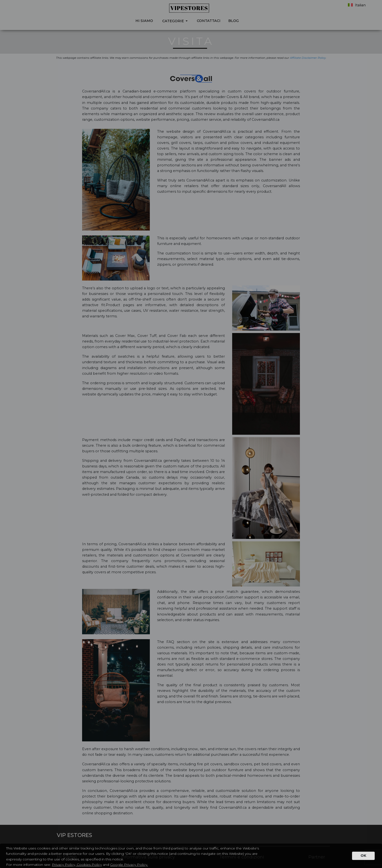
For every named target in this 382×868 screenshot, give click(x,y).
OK (363, 856)
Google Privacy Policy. (129, 865)
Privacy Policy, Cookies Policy (77, 865)
